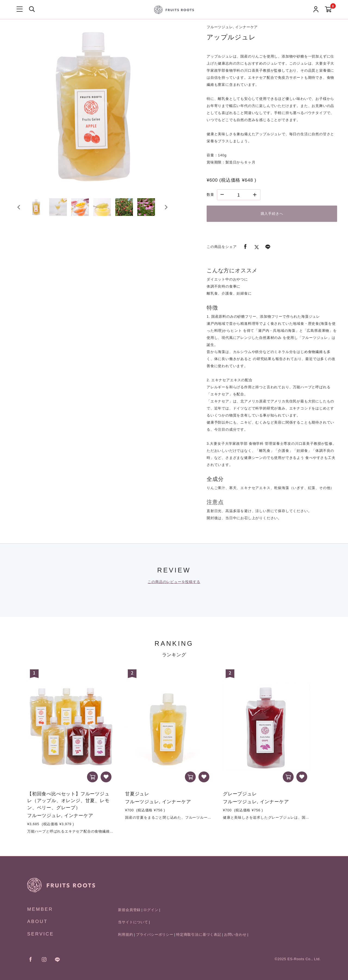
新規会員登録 (129, 910)
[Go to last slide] (19, 210)
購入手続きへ (272, 214)
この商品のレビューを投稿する (174, 582)
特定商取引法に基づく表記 (199, 935)
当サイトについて (133, 922)
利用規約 (125, 935)
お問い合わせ (235, 935)
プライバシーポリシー (155, 935)
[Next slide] (166, 210)
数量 (210, 195)
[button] (38, 210)
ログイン (151, 910)
